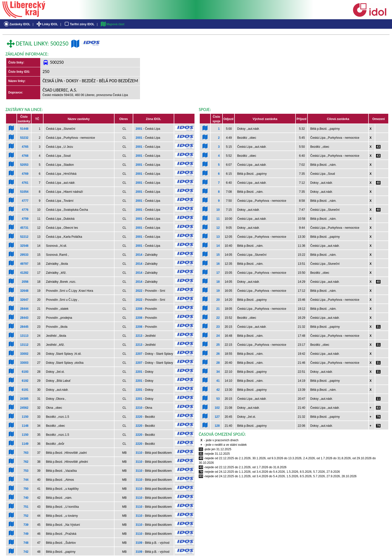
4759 (25, 219)
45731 (24, 228)
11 (218, 219)
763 (26, 453)
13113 (24, 336)
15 (218, 255)
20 (218, 300)
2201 (139, 372)
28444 (24, 309)
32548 (24, 246)
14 (218, 246)
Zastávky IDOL (17, 24)
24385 (24, 399)
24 (218, 336)
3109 (139, 543)
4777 (25, 201)
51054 (24, 192)
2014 (139, 255)
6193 (25, 372)
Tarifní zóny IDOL (79, 24)
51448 (24, 129)
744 (26, 480)
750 (26, 489)
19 (218, 291)
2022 (139, 291)
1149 (25, 444)
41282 (24, 273)
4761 (25, 183)
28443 (24, 318)
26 (218, 354)
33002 (24, 354)
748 (26, 543)
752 (26, 516)
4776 (25, 210)
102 (217, 408)
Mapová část (112, 24)
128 (217, 426)
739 (26, 525)
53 (218, 399)
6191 (25, 390)
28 (218, 363)
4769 (25, 174)
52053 (24, 165)
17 (218, 273)
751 (26, 507)
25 (218, 345)
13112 (24, 345)
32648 (24, 291)
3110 (139, 453)
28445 (24, 327)
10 (218, 210)
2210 (139, 408)
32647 (24, 300)
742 (26, 552)
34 (218, 372)
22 (218, 318)
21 (218, 309)
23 (218, 327)
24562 (24, 408)
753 (26, 471)
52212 (24, 237)
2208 (139, 309)
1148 (25, 426)
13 (218, 237)
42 (218, 390)
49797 (24, 264)
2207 (139, 354)
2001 (139, 129)
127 (217, 417)
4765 (25, 147)
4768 (25, 156)
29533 (24, 255)
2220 (139, 417)
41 (218, 381)
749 (26, 534)
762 (26, 462)
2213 (139, 336)
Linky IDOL (47, 24)
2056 (25, 282)
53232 (24, 138)
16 (218, 264)
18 (218, 282)
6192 (25, 381)
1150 (25, 417)
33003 (24, 363)
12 (218, 228)
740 (26, 498)
